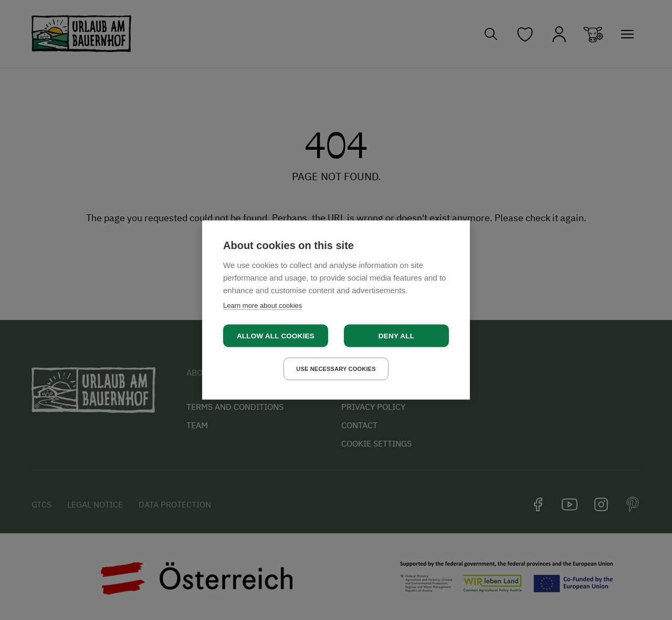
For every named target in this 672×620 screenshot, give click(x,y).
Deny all (396, 336)
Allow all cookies (276, 336)
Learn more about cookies (262, 306)
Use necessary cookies (336, 369)
